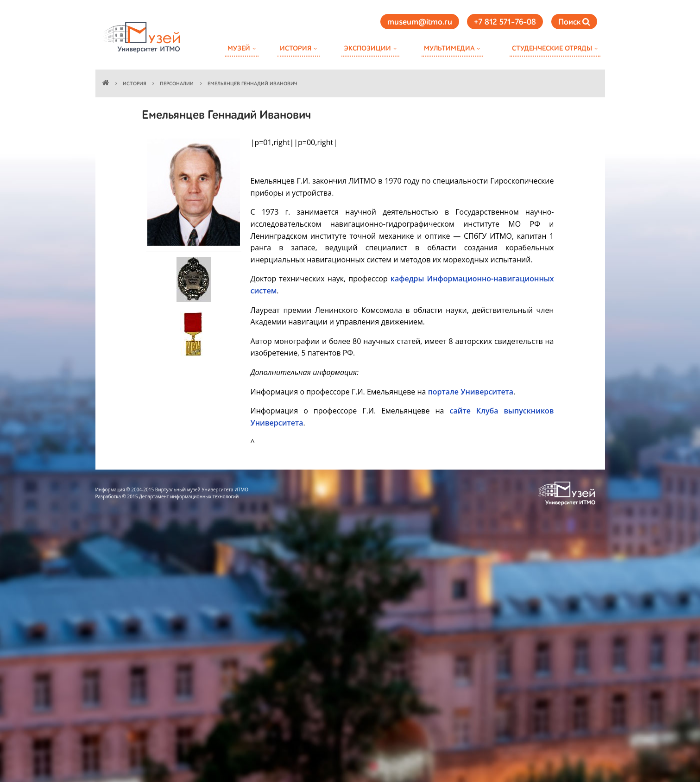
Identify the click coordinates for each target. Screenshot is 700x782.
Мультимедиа (449, 48)
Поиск (574, 22)
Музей (239, 48)
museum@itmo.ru (420, 22)
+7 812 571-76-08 (505, 22)
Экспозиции (367, 48)
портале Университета (471, 392)
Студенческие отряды (552, 48)
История (296, 48)
